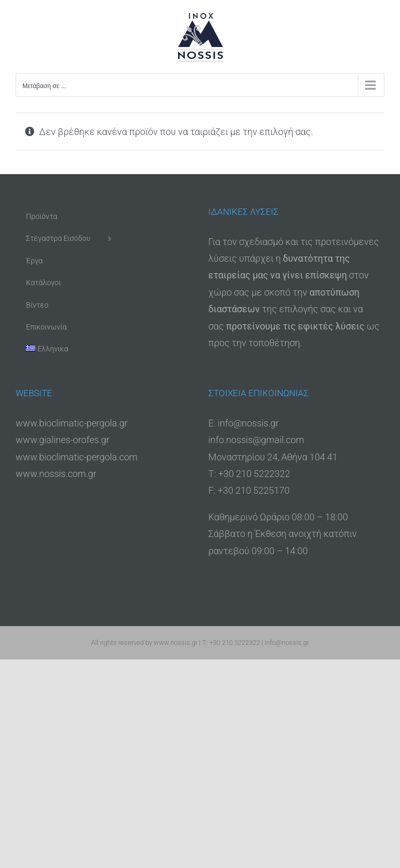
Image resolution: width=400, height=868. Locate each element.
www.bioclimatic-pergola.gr (72, 423)
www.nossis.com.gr (56, 474)
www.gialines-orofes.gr (63, 440)
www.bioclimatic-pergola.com (77, 457)
